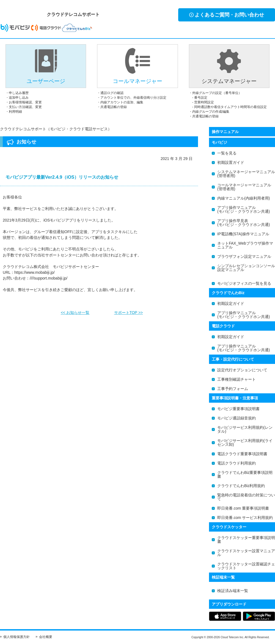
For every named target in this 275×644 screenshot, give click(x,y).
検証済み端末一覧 (233, 591)
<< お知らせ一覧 (75, 311)
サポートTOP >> (129, 311)
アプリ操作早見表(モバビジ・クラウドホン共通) (244, 223)
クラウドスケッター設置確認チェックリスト (246, 566)
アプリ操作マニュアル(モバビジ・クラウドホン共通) (244, 209)
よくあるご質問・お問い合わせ (227, 15)
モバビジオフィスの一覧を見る (244, 283)
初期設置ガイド (231, 162)
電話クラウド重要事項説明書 (242, 454)
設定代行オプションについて (242, 370)
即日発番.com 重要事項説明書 (243, 508)
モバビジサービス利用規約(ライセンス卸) (245, 443)
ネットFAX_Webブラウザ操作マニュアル (245, 245)
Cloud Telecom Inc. (232, 637)
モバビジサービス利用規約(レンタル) (245, 429)
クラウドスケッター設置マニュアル (246, 553)
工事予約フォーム (233, 389)
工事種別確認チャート (237, 379)
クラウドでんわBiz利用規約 (241, 486)
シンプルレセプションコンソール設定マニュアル (246, 268)
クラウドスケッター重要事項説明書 (246, 540)
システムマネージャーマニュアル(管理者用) (246, 174)
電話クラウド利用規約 (237, 463)
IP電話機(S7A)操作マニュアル (243, 234)
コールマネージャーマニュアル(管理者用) (244, 187)
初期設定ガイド (231, 303)
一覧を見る (227, 153)
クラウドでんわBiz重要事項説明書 (245, 474)
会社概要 (46, 637)
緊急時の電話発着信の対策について (246, 497)
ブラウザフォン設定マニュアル (244, 256)
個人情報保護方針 (16, 637)
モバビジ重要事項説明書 (238, 409)
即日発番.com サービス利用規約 (245, 518)
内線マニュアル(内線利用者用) (244, 198)
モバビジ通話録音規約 (237, 418)
